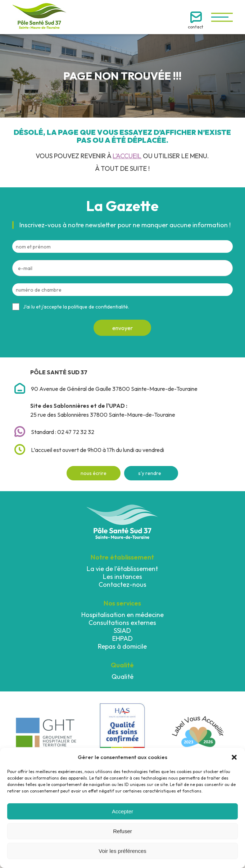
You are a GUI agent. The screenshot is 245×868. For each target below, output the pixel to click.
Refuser (122, 831)
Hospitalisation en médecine (122, 615)
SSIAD (122, 631)
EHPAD (122, 638)
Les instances (122, 577)
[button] (234, 757)
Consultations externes (122, 623)
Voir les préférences (122, 851)
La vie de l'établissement (122, 569)
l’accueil (127, 156)
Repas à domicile (122, 646)
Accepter (122, 811)
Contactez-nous (122, 584)
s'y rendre (150, 473)
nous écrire (94, 473)
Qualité (122, 677)
